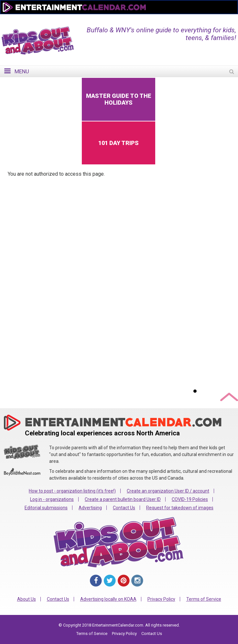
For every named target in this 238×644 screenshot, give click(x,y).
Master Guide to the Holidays (119, 99)
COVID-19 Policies (190, 499)
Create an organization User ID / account (168, 491)
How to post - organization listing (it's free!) (72, 491)
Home (125, 18)
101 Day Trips (119, 143)
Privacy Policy (161, 599)
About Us (27, 599)
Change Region (157, 18)
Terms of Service (204, 599)
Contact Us (124, 508)
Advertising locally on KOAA (108, 599)
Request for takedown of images (180, 508)
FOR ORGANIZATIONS (206, 18)
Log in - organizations (52, 499)
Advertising (90, 508)
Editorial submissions (46, 508)
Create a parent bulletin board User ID (123, 499)
